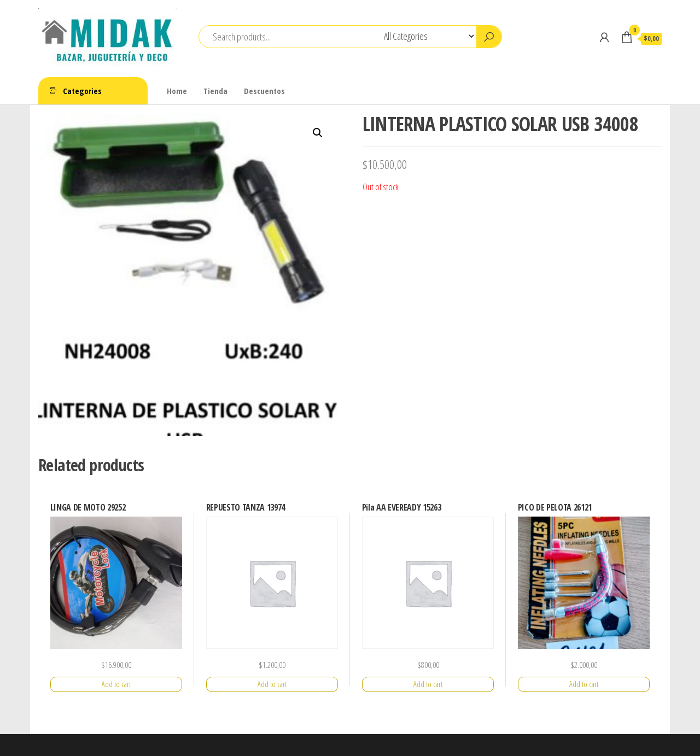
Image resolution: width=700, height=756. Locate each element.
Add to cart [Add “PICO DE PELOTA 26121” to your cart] (584, 684)
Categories (82, 91)
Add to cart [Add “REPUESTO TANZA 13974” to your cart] (272, 684)
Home (177, 91)
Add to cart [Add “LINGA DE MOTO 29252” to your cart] (116, 684)
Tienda (215, 91)
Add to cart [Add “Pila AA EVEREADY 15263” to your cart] (428, 684)
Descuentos (264, 91)
